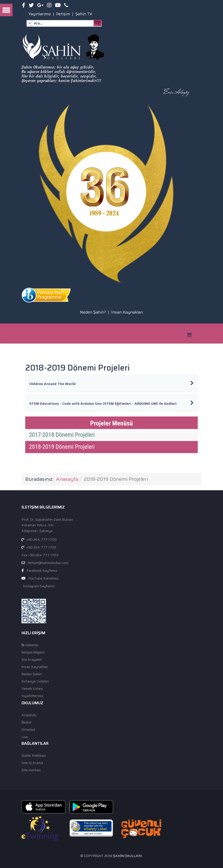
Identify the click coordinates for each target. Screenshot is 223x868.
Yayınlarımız (40, 14)
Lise (25, 737)
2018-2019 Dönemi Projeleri (62, 447)
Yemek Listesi (32, 689)
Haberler (30, 645)
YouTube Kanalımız (43, 578)
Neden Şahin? (93, 312)
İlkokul (26, 722)
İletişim (63, 14)
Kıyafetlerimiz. (33, 696)
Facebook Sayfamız (42, 570)
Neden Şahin (32, 674)
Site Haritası (31, 770)
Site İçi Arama (32, 763)
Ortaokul (28, 730)
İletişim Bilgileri (33, 652)
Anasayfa (67, 479)
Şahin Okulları (127, 856)
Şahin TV (84, 14)
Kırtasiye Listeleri (35, 681)
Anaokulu (29, 715)
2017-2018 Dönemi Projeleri (62, 435)
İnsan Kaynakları (127, 312)
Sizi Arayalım (32, 660)
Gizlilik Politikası (34, 756)
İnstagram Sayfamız (38, 586)
